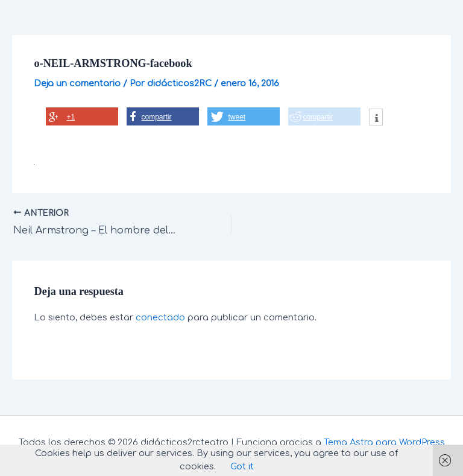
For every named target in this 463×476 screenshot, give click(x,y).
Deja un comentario (77, 83)
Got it (242, 466)
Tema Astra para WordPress (384, 442)
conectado (160, 317)
